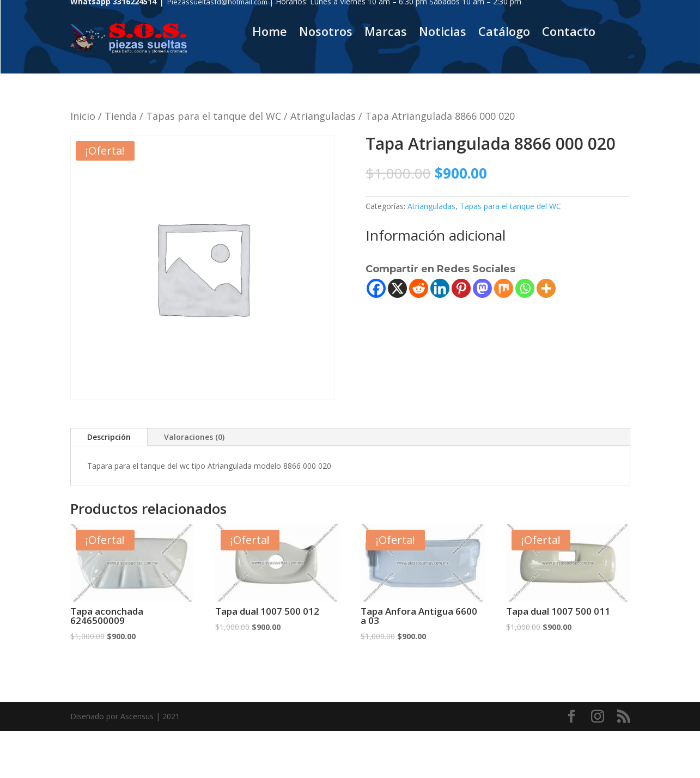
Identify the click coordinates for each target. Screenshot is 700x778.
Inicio (83, 116)
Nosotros (326, 33)
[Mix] (504, 288)
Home (270, 33)
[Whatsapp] (525, 288)
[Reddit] (419, 288)
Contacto (569, 33)
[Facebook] (376, 288)
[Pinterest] (461, 288)
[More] (546, 288)
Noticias (443, 33)
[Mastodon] (482, 288)
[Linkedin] (440, 288)
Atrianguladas (323, 116)
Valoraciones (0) (194, 437)
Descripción (109, 437)
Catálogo (504, 33)
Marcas (386, 33)
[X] (397, 288)
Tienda (121, 116)
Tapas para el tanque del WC (214, 116)
